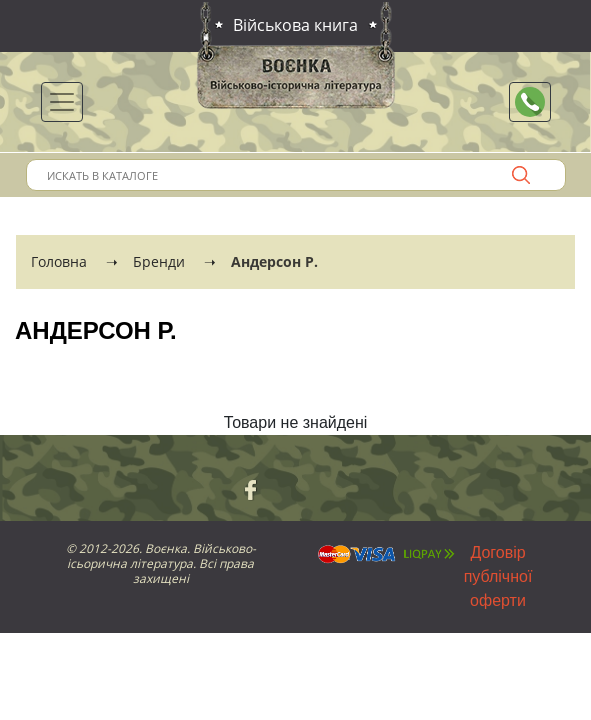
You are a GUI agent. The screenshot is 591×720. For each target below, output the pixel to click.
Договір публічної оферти (498, 576)
